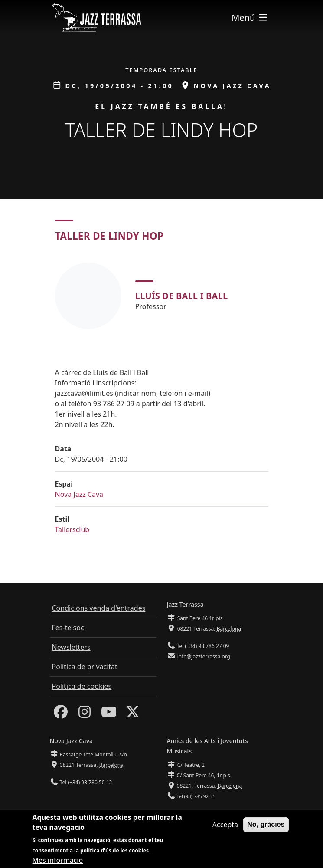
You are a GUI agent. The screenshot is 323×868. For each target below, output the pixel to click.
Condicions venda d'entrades (99, 608)
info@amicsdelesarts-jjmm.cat (213, 814)
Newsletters (71, 647)
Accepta (225, 829)
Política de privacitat (85, 667)
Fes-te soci (69, 628)
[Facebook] (61, 714)
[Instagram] (85, 714)
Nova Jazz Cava (79, 494)
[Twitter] (133, 714)
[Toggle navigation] (250, 18)
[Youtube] (109, 714)
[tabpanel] (162, 296)
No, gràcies (266, 828)
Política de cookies (82, 686)
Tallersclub (72, 529)
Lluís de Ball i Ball (182, 296)
